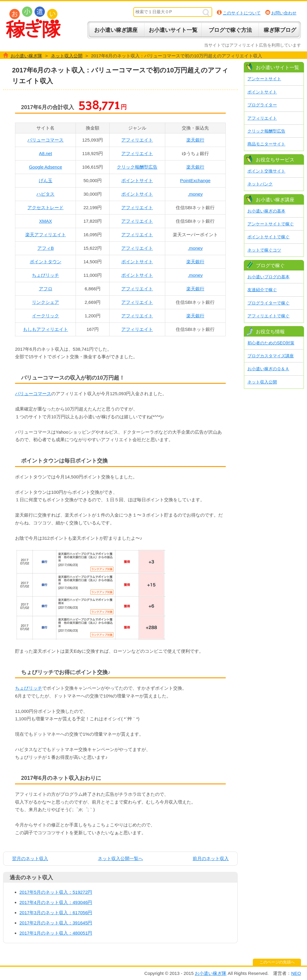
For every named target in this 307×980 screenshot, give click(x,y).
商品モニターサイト (266, 144)
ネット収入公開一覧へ (120, 858)
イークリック (45, 316)
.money (195, 194)
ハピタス (45, 194)
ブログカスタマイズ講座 (271, 356)
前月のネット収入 (211, 858)
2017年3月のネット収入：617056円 (56, 913)
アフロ (46, 289)
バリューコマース (45, 140)
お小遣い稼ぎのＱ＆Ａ (268, 369)
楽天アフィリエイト (46, 235)
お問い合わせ (284, 13)
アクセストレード (45, 208)
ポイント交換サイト (266, 171)
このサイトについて (242, 13)
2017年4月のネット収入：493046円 (56, 902)
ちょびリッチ (45, 275)
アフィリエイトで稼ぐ (268, 316)
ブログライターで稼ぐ (268, 303)
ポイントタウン (46, 262)
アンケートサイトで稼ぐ (271, 224)
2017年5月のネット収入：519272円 (56, 892)
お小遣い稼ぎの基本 (266, 211)
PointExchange (195, 180)
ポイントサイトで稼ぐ (268, 237)
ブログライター (262, 105)
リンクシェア (45, 302)
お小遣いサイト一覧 (173, 30)
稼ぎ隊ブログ (280, 30)
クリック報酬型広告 (137, 167)
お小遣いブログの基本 (268, 277)
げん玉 (46, 180)
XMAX (46, 221)
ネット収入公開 (262, 382)
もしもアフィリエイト (45, 329)
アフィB (46, 248)
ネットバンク (260, 184)
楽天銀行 (195, 140)
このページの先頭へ (277, 962)
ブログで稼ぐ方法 (230, 30)
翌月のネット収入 (30, 858)
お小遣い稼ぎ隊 (33, 22)
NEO (296, 973)
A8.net (46, 153)
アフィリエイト (137, 140)
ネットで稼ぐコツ (264, 250)
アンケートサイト (264, 79)
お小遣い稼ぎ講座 (116, 30)
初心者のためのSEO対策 (271, 343)
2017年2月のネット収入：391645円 (56, 923)
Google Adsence (45, 167)
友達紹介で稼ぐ (262, 290)
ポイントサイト (137, 180)
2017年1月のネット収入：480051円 (56, 933)
